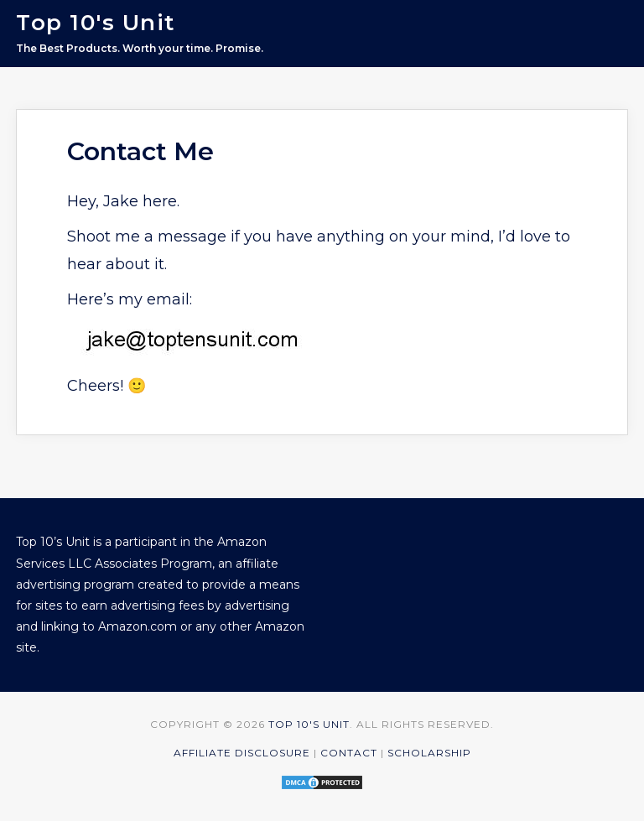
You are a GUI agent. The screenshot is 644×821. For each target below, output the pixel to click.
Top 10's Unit (96, 23)
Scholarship (429, 753)
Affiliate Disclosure (242, 753)
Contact (349, 753)
